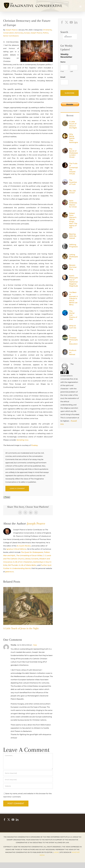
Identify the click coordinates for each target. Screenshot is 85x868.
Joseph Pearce (11, 30)
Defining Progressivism (73, 246)
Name (63, 62)
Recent (70, 115)
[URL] (28, 786)
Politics (46, 33)
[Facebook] (62, 22)
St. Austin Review (24, 546)
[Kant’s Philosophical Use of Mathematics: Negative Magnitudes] (65, 276)
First (62, 71)
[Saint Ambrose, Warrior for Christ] (65, 201)
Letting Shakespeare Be (73, 257)
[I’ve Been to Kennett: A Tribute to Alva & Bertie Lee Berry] (65, 293)
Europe (27, 33)
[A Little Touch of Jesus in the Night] (28, 588)
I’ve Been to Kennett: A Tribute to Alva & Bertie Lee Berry (73, 298)
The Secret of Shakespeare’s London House (73, 153)
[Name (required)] (28, 773)
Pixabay (34, 445)
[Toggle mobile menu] (81, 7)
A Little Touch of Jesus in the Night (21, 628)
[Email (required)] (28, 780)
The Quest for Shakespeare (32, 552)
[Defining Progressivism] (65, 245)
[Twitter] (67, 22)
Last (72, 71)
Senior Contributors (11, 36)
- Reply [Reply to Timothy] (35, 645)
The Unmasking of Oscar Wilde (29, 555)
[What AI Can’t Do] (65, 326)
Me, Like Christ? (72, 192)
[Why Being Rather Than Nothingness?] (65, 135)
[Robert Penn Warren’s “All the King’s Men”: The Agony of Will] (65, 214)
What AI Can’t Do (73, 327)
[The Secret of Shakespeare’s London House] (65, 149)
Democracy (19, 33)
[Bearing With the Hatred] (65, 235)
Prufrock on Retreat (73, 352)
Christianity (47, 30)
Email (63, 77)
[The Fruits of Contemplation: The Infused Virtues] (65, 164)
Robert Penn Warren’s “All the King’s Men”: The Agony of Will (73, 220)
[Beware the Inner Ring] (65, 266)
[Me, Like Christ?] (65, 191)
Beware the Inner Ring (73, 267)
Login (56, 852)
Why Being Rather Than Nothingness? (73, 138)
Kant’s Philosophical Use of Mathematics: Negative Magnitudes (73, 281)
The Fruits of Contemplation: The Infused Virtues (73, 169)
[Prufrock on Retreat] (65, 351)
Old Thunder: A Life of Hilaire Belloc (22, 565)
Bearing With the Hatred (73, 236)
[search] (68, 37)
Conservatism (9, 33)
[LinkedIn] (76, 22)
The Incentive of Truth (73, 182)
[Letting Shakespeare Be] (65, 255)
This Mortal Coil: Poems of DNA (73, 315)
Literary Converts (31, 559)
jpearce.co (9, 572)
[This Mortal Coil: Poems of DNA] (65, 312)
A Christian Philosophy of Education (73, 340)
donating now (23, 440)
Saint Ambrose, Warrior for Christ (73, 204)
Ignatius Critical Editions (16, 549)
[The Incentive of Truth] (65, 181)
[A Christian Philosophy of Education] (65, 336)
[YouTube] (71, 22)
